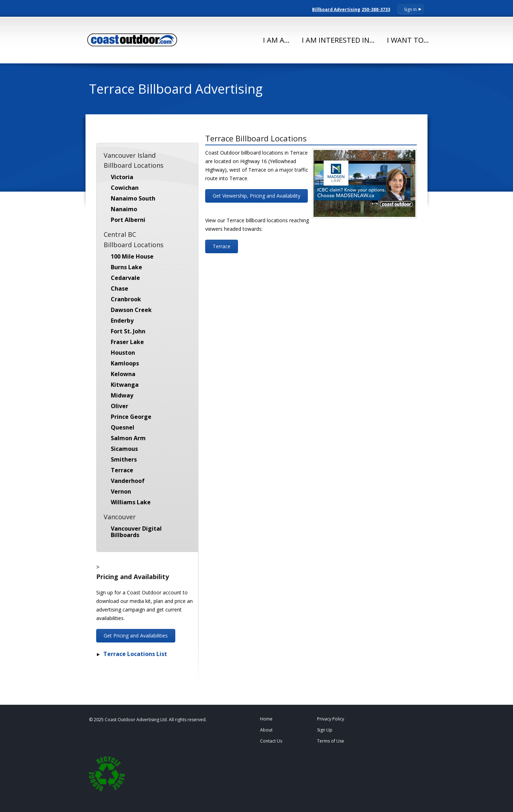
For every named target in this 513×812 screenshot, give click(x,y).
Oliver (120, 406)
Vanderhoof (128, 481)
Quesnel (123, 427)
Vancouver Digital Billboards (136, 532)
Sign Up (325, 730)
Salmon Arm (128, 438)
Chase (120, 288)
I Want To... (408, 40)
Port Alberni (128, 220)
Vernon (121, 491)
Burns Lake (126, 267)
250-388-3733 (376, 9)
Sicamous (124, 449)
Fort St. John (128, 331)
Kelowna (123, 374)
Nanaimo (124, 209)
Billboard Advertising (336, 9)
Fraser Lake (127, 342)
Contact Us (271, 741)
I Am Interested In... (338, 40)
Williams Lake (131, 502)
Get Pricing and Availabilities (136, 636)
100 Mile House (132, 256)
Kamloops (125, 363)
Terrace (122, 470)
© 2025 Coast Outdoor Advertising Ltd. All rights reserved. (148, 720)
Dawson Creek (131, 310)
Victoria (122, 177)
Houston (123, 353)
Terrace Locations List (135, 654)
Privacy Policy (331, 719)
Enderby (122, 321)
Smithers (124, 459)
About (266, 730)
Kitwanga (125, 385)
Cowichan (125, 188)
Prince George (131, 417)
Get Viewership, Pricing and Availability (256, 196)
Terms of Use (331, 741)
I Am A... (276, 40)
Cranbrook (126, 299)
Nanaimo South (133, 198)
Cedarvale (125, 278)
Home (266, 719)
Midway (122, 395)
